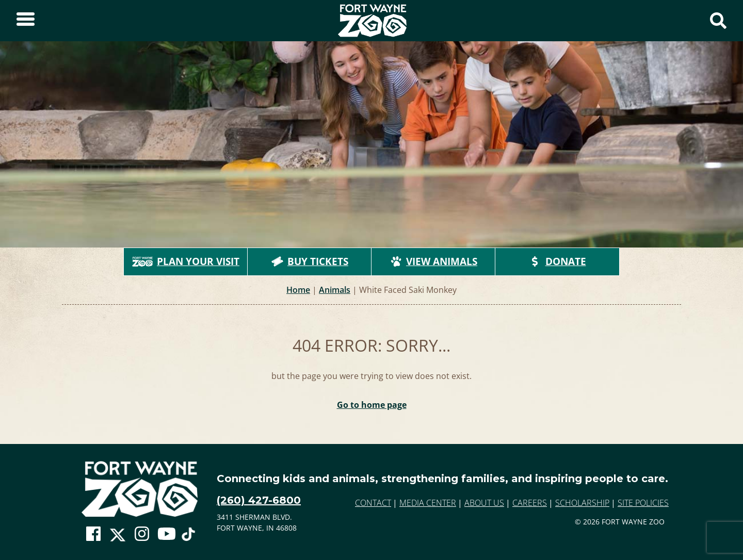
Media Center (428, 503)
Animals (335, 290)
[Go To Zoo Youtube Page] (167, 534)
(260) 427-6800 (259, 500)
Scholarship (582, 503)
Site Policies (643, 503)
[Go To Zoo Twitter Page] (118, 537)
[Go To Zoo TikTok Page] (188, 537)
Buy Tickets (310, 261)
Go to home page (372, 405)
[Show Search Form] (718, 21)
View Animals (433, 261)
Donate (558, 261)
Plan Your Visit (186, 261)
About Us (484, 503)
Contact (373, 503)
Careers (530, 503)
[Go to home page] (140, 489)
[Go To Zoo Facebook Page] (93, 534)
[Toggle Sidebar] (26, 21)
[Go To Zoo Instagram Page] (142, 534)
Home (298, 290)
